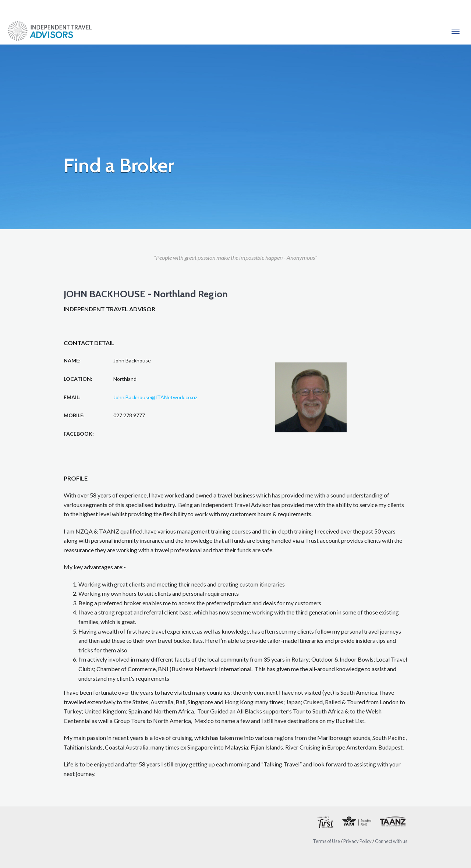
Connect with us (391, 841)
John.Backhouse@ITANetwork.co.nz (155, 397)
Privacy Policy (357, 841)
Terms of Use (326, 841)
